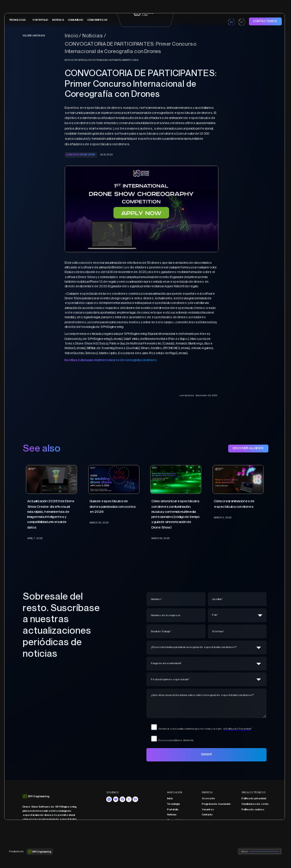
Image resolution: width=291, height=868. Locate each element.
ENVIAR (207, 754)
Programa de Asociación (216, 804)
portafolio (40, 20)
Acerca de (209, 798)
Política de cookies (253, 809)
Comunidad (174, 820)
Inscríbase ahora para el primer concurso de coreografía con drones (111, 360)
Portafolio (173, 809)
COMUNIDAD (76, 20)
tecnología (18, 20)
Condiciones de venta (255, 804)
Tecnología (173, 804)
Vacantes (208, 809)
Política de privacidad (254, 798)
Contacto (207, 814)
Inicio (170, 798)
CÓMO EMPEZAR (97, 20)
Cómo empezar (177, 825)
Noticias (58, 20)
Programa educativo (179, 830)
